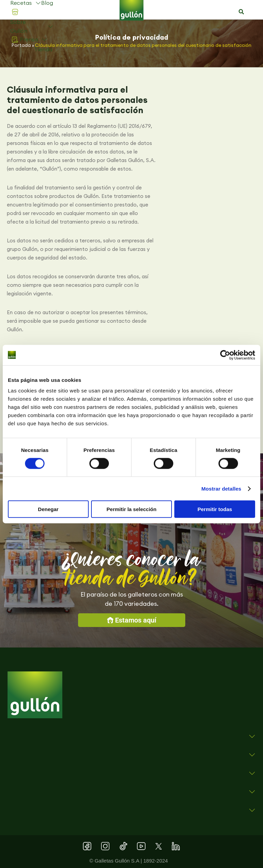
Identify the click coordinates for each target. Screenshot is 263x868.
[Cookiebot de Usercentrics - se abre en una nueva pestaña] (225, 355)
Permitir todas (215, 509)
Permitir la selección (131, 509)
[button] (241, 12)
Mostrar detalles (221, 488)
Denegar (48, 509)
